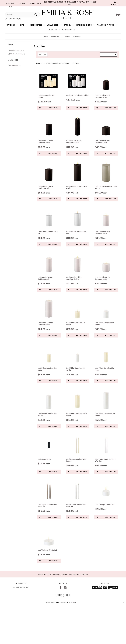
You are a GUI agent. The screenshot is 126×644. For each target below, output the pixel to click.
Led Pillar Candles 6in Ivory (47, 389)
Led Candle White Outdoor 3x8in (74, 292)
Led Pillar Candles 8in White (47, 437)
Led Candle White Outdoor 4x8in (45, 340)
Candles (11, 25)
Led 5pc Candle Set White (77, 98)
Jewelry (53, 30)
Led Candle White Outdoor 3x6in (45, 292)
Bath (22, 25)
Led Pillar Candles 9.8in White (105, 437)
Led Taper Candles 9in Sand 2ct (47, 533)
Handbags (67, 30)
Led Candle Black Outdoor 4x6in (45, 196)
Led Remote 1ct (45, 484)
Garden (68, 25)
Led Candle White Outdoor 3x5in (103, 244)
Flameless (15, 66)
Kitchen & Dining (84, 25)
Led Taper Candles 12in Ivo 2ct (76, 485)
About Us (46, 605)
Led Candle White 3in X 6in (76, 244)
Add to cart (49, 110)
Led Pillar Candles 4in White (104, 340)
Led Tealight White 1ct (105, 532)
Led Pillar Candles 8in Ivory (104, 389)
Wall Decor (53, 25)
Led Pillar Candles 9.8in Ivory (77, 437)
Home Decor (56, 37)
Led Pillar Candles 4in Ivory (76, 340)
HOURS (23, 3)
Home (46, 37)
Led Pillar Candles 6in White (76, 389)
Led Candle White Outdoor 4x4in (103, 292)
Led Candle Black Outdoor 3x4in (103, 99)
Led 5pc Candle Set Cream (46, 99)
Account (115, 3)
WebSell (73, 633)
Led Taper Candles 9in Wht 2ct (76, 533)
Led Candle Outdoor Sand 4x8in (106, 196)
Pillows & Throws (106, 25)
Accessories (36, 25)
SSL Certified (21, 618)
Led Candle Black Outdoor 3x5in (45, 147)
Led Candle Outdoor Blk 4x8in (77, 196)
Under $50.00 (16, 51)
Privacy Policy (67, 605)
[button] (118, 14)
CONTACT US (10, 4)
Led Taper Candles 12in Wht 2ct (105, 485)
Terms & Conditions (82, 605)
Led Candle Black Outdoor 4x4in (103, 147)
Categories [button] (13, 60)
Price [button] (10, 45)
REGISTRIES (35, 3)
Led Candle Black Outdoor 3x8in (74, 147)
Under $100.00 (16, 54)
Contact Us (56, 605)
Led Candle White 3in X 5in (48, 244)
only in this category (13, 19)
